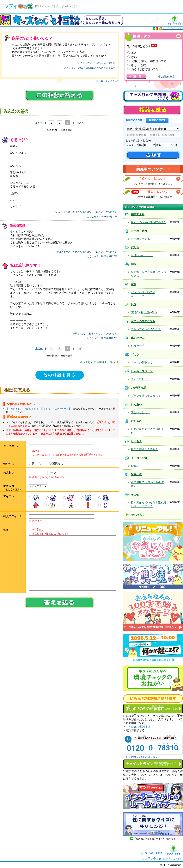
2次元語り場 (138, 388)
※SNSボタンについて (107, 81)
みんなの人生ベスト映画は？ (149, 222)
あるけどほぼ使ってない (146, 69)
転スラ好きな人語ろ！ (144, 449)
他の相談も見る (60, 375)
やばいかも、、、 (142, 255)
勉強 (134, 305)
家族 (134, 284)
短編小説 (136, 474)
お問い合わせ (153, 859)
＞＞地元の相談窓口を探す (142, 757)
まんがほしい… (140, 379)
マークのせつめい (173, 28)
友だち (135, 247)
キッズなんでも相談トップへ (98, 362)
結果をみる (168, 76)
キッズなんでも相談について (153, 96)
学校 (134, 264)
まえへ (39, 123)
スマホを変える (140, 239)
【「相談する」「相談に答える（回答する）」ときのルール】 (39, 409)
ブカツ (135, 355)
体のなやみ (138, 338)
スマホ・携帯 (139, 231)
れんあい (136, 404)
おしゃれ (136, 421)
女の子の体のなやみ (143, 321)
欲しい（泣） (139, 65)
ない (134, 57)
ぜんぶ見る (138, 515)
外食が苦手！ (139, 346)
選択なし (58, 464)
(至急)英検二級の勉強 (144, 313)
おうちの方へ (174, 859)
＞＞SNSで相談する (138, 727)
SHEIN (135, 466)
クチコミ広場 (139, 458)
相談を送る (152, 110)
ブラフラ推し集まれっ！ (146, 396)
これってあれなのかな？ (146, 329)
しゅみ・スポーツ (142, 371)
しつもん (136, 441)
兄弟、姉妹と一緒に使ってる (149, 61)
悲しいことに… (140, 412)
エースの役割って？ (143, 362)
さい (52, 473)
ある (134, 53)
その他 (135, 495)
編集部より (138, 214)
